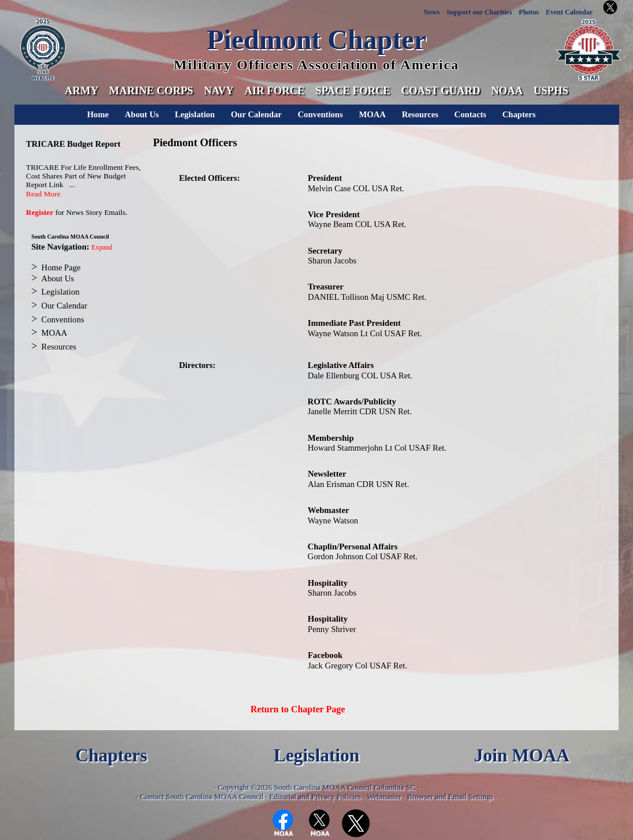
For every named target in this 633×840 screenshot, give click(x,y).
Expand (102, 248)
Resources (420, 114)
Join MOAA (522, 755)
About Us (142, 114)
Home (98, 114)
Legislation (195, 114)
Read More (43, 194)
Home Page (61, 267)
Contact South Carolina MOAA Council (202, 796)
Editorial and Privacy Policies (315, 796)
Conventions (321, 114)
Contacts (470, 114)
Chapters (519, 114)
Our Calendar (256, 114)
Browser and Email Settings (450, 796)
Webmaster (384, 796)
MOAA (372, 114)
